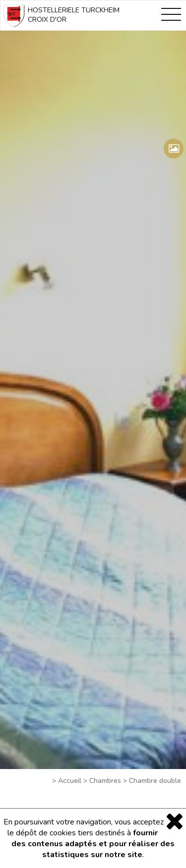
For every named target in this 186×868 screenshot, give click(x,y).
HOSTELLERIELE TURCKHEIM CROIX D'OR (60, 17)
